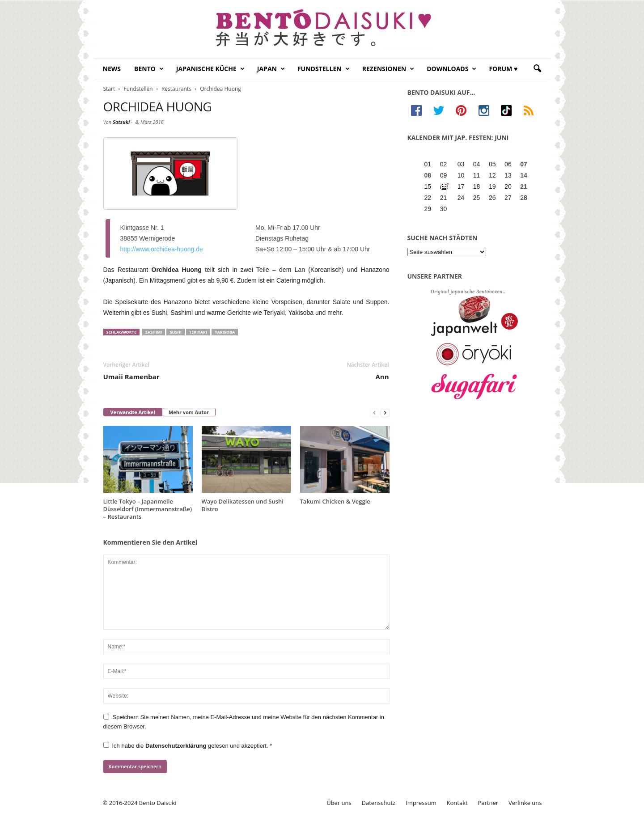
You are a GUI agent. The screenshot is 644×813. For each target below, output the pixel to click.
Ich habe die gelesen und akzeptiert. (188, 745)
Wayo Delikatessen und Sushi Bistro (243, 505)
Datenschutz (379, 803)
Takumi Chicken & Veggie (335, 501)
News (112, 69)
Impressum (421, 803)
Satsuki (121, 122)
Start (109, 89)
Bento (149, 69)
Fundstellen (324, 69)
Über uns (339, 803)
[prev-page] (374, 413)
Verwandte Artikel (133, 412)
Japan (271, 69)
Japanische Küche (210, 69)
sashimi (154, 332)
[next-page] (385, 413)
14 (524, 175)
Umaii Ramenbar (131, 377)
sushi (176, 332)
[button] (537, 69)
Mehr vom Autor (189, 412)
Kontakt (457, 803)
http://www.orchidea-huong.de (162, 249)
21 (524, 186)
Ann (382, 377)
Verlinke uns (525, 803)
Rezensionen (388, 69)
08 (428, 175)
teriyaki (198, 332)
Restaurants (176, 89)
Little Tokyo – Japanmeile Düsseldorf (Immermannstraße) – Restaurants (148, 509)
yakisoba (225, 332)
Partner (488, 803)
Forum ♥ (503, 69)
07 (524, 164)
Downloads (451, 69)
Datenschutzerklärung (177, 746)
